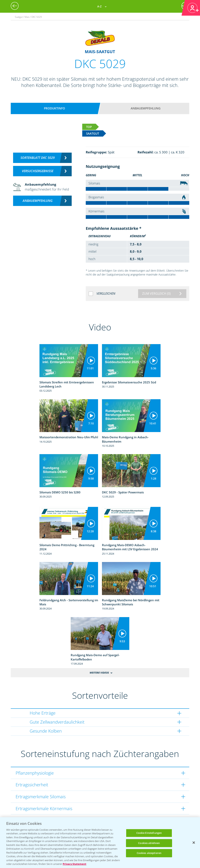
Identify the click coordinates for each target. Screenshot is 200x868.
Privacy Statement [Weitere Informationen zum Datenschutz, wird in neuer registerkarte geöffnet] (75, 864)
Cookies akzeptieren (149, 853)
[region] (100, 843)
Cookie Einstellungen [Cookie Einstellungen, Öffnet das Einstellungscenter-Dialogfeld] (149, 833)
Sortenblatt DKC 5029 (38, 158)
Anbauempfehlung (146, 108)
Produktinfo (54, 108)
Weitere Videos (99, 673)
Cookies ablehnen (149, 843)
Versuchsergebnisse (38, 171)
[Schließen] (194, 843)
